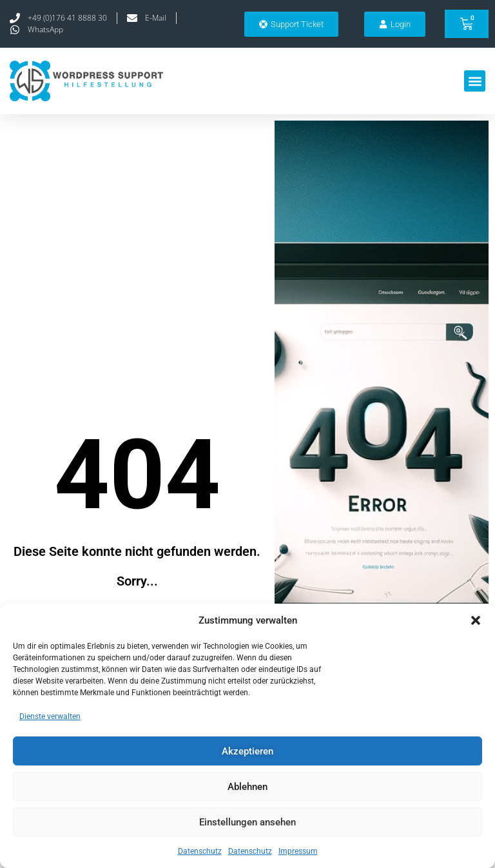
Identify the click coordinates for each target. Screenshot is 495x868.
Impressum (298, 851)
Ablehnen (247, 787)
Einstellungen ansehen (247, 822)
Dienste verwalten (50, 716)
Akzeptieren (247, 751)
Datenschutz (200, 851)
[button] (476, 620)
